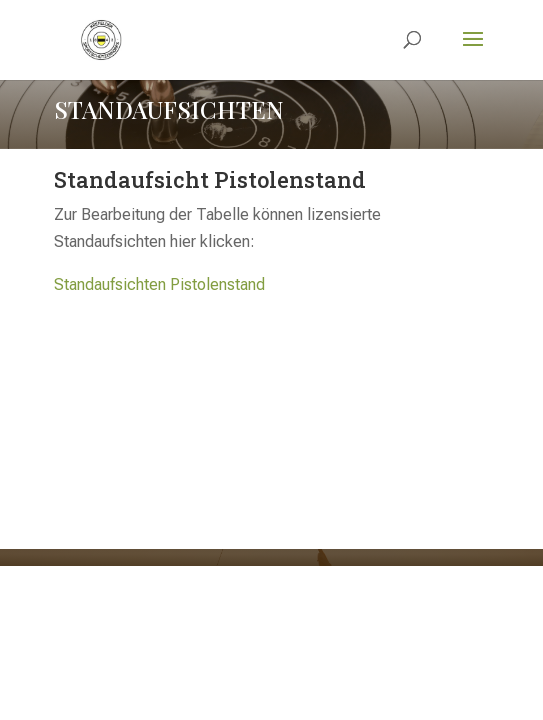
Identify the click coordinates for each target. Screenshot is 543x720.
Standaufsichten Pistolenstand (159, 284)
